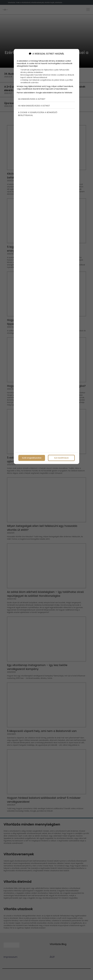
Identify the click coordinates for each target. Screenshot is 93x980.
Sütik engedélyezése (32, 458)
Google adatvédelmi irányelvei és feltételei (54, 93)
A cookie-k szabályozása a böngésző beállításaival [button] (38, 114)
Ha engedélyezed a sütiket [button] (32, 99)
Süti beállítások (61, 458)
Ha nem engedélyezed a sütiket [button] (34, 106)
